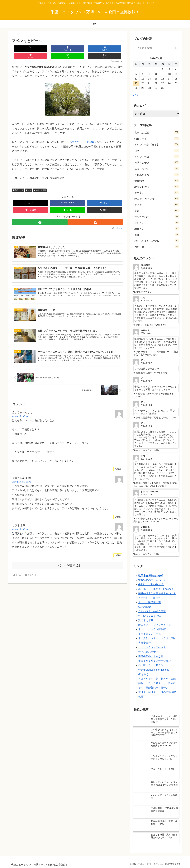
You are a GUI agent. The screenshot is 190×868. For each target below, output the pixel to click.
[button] (114, 49)
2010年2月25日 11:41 (22, 480)
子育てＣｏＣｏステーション (154, 661)
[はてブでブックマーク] (58, 49)
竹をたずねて (157, 217)
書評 (157, 235)
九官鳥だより (157, 174)
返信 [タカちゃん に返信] (118, 515)
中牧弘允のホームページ (152, 580)
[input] (156, 48)
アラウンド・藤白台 (150, 598)
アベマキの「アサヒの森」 (82, 135)
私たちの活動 (157, 132)
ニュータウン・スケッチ (152, 647)
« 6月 (136, 95)
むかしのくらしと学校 (157, 240)
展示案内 (157, 192)
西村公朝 (157, 247)
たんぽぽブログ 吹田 (150, 616)
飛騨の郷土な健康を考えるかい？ (157, 593)
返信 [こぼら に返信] (118, 554)
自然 (29, 183)
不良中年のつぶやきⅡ (151, 656)
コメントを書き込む (68, 564)
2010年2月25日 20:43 (22, 528)
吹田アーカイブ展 (157, 199)
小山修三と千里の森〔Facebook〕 (157, 589)
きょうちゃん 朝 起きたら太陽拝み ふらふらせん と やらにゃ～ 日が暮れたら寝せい (157, 683)
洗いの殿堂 (145, 607)
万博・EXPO (157, 162)
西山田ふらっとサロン (151, 665)
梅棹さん (157, 229)
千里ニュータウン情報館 (152, 629)
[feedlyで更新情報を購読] (40, 215)
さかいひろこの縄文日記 (152, 611)
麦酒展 (157, 204)
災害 (157, 211)
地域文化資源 (40, 183)
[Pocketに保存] (77, 49)
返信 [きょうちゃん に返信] (118, 468)
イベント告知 (157, 156)
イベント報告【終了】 (157, 144)
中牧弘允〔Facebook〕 (151, 584)
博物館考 (157, 180)
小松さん (157, 222)
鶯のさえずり (146, 620)
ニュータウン (157, 168)
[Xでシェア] (21, 49)
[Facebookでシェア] (40, 49)
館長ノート (18, 183)
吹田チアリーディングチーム (154, 625)
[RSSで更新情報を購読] (96, 215)
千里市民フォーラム (150, 634)
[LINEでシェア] (95, 49)
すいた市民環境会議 (150, 602)
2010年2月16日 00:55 (22, 415)
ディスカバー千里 (148, 652)
